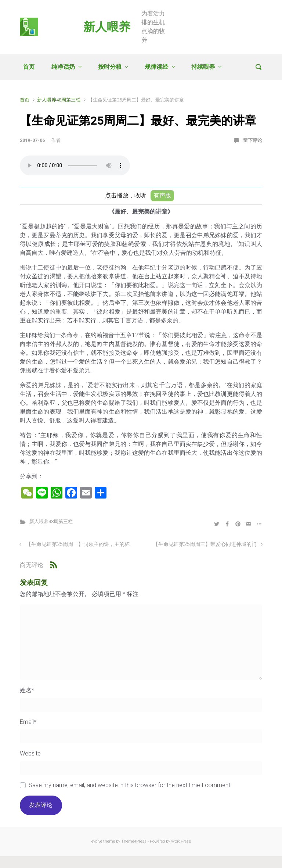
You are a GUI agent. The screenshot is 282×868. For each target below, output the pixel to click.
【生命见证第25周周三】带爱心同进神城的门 (205, 544)
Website (30, 753)
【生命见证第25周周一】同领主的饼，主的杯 (78, 544)
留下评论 (253, 140)
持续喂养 (203, 67)
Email (28, 722)
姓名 (27, 690)
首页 (29, 67)
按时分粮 (110, 67)
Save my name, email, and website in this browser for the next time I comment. (130, 785)
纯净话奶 (63, 67)
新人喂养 (107, 27)
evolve (97, 841)
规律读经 (156, 67)
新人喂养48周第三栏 (59, 100)
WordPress (181, 841)
